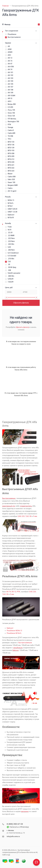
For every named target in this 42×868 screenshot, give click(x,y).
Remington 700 (13, 122)
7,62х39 (11, 282)
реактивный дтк (9, 506)
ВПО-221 (11, 165)
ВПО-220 (11, 162)
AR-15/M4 (11, 96)
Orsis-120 (11, 116)
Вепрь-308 (12, 104)
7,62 (9, 261)
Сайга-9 (11, 130)
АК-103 (10, 78)
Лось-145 (11, 110)
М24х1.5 (11, 200)
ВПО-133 (11, 142)
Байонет (11, 215)
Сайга (10, 188)
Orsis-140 (11, 113)
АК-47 (10, 64)
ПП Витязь (12, 119)
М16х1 (10, 206)
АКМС (10, 52)
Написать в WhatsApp (18, 827)
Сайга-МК (12, 133)
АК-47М (11, 67)
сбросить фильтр (22, 327)
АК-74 (10, 69)
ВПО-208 (11, 153)
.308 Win (11, 276)
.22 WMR (11, 235)
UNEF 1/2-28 (12, 212)
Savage (10, 127)
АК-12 (10, 58)
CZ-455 (10, 107)
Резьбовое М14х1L (14, 633)
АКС (9, 55)
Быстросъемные (9, 498)
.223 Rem (11, 241)
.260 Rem (11, 250)
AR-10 (10, 98)
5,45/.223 (21, 516)
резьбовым (18, 648)
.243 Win (11, 244)
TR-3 (9, 139)
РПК (9, 125)
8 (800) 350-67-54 (15, 824)
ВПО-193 (11, 150)
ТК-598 (10, 136)
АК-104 (10, 81)
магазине (25, 811)
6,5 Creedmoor (13, 253)
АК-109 (10, 93)
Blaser (10, 174)
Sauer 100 (11, 182)
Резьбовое (12, 34)
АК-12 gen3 (12, 191)
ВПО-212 (11, 159)
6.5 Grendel (12, 256)
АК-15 (10, 61)
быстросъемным (25, 643)
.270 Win (11, 259)
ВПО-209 (11, 156)
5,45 (9, 247)
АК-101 (10, 72)
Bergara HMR (13, 185)
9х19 (9, 230)
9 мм (10, 227)
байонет (16, 650)
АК (9, 46)
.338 (9, 270)
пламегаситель (26, 506)
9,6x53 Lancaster (14, 273)
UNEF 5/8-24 (12, 209)
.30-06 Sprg (12, 267)
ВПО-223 (11, 171)
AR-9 (9, 101)
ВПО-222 (11, 168)
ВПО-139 (11, 148)
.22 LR (10, 233)
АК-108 (10, 90)
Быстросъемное (14, 37)
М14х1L (11, 203)
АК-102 (10, 75)
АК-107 (10, 87)
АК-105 (10, 84)
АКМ (10, 49)
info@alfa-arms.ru (13, 836)
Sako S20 (11, 179)
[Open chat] (36, 862)
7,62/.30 (28, 516)
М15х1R (11, 218)
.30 (9, 264)
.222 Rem (11, 238)
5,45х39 (11, 279)
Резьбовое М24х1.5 (14, 631)
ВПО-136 (11, 145)
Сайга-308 (12, 177)
